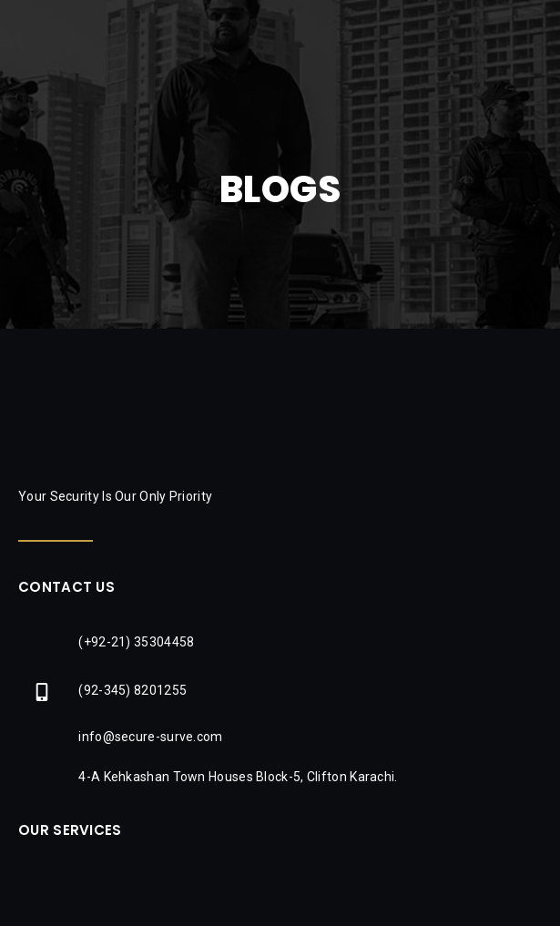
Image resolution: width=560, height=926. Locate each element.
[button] (537, 32)
